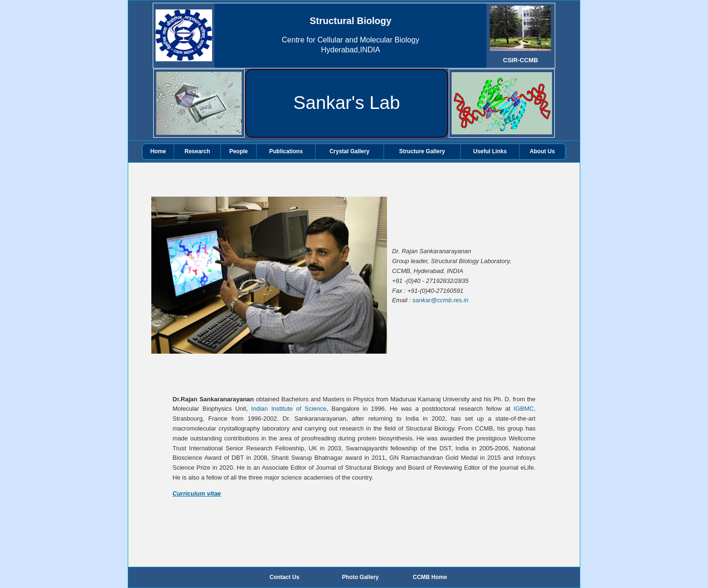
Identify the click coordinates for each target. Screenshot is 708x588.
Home (158, 151)
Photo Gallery (361, 577)
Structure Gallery (422, 151)
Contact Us (284, 577)
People (238, 151)
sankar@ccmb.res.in (440, 300)
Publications (286, 151)
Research (198, 151)
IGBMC (524, 409)
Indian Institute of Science (289, 409)
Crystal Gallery (350, 151)
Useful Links (490, 151)
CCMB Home (430, 577)
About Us (542, 151)
